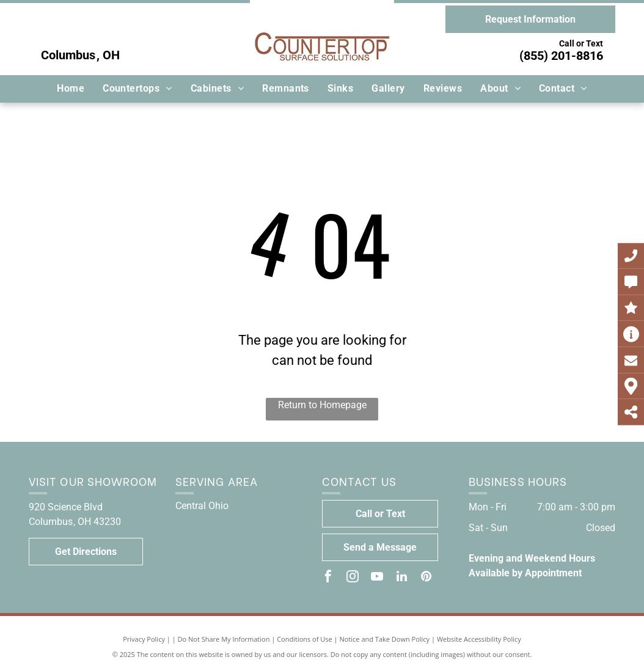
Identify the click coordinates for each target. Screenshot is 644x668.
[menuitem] (71, 89)
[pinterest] (426, 578)
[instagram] (353, 578)
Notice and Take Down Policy (385, 639)
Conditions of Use (305, 639)
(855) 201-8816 (561, 56)
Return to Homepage (322, 405)
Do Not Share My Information (224, 639)
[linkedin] (401, 578)
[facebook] (328, 578)
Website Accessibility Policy (479, 639)
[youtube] (377, 578)
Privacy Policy (144, 639)
